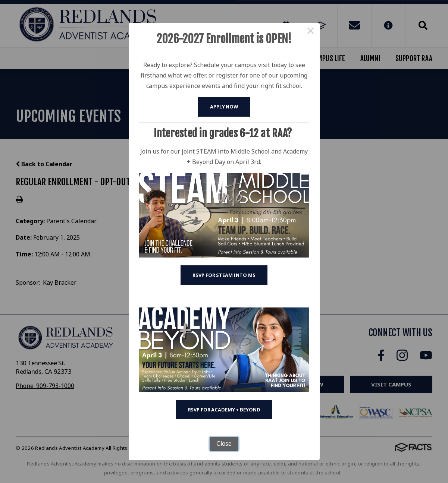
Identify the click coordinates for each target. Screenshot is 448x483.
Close (224, 444)
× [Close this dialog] (311, 32)
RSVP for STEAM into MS (224, 275)
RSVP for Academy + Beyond (224, 410)
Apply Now (224, 107)
